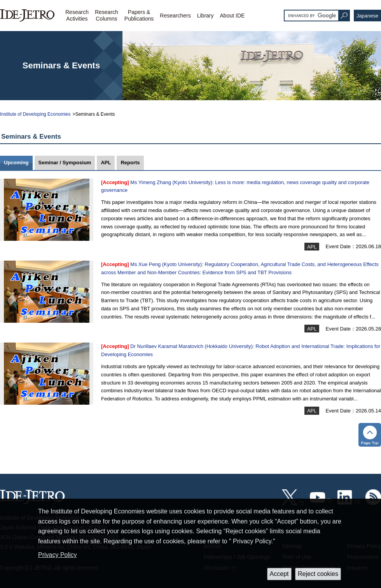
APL (106, 163)
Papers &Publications (139, 15)
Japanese (367, 16)
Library (205, 16)
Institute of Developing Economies (35, 114)
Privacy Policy (58, 555)
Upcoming (16, 163)
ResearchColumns (107, 15)
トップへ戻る (370, 435)
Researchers (175, 16)
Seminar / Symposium (65, 163)
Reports (130, 163)
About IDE (232, 16)
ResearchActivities (77, 15)
